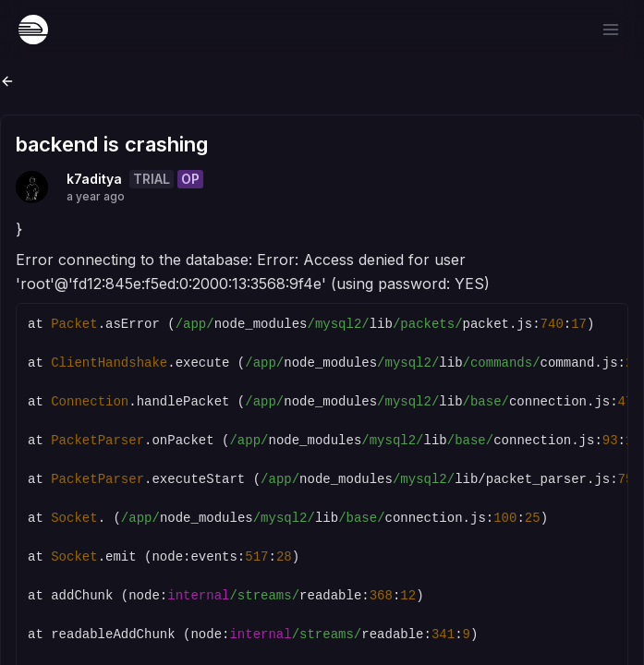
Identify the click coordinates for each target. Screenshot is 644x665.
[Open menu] (611, 30)
